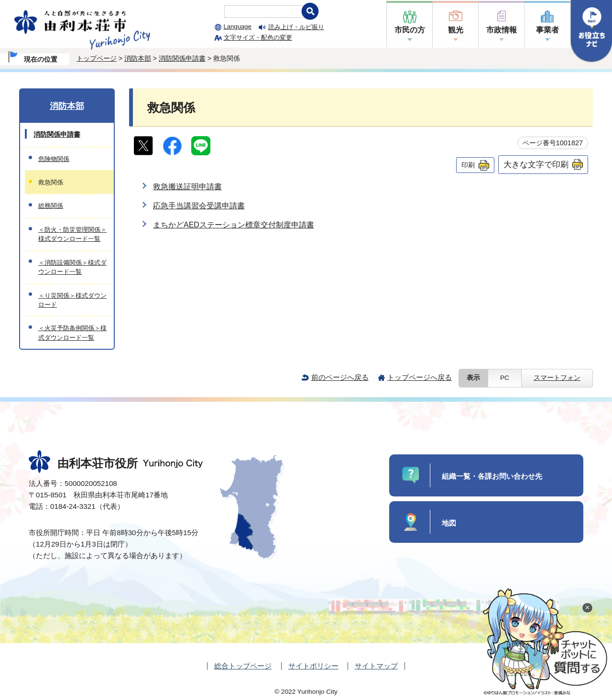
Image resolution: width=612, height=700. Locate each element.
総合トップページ (243, 666)
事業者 (547, 30)
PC (505, 378)
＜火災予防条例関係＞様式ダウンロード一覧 (72, 333)
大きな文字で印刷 (536, 164)
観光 (456, 30)
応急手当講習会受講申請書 (199, 206)
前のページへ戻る (340, 377)
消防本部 (138, 58)
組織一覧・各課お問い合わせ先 (492, 476)
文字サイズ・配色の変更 (258, 38)
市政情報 (502, 30)
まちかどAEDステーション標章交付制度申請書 (234, 225)
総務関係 (51, 206)
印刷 (468, 165)
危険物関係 (54, 159)
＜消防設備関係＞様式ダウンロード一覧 (72, 267)
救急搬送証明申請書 (187, 187)
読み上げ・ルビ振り (296, 27)
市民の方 (410, 30)
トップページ (97, 58)
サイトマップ (376, 666)
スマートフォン (557, 378)
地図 (449, 523)
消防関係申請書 (182, 58)
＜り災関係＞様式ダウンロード (72, 300)
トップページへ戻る (420, 377)
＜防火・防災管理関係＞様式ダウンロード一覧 (72, 234)
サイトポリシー (313, 666)
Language (238, 27)
